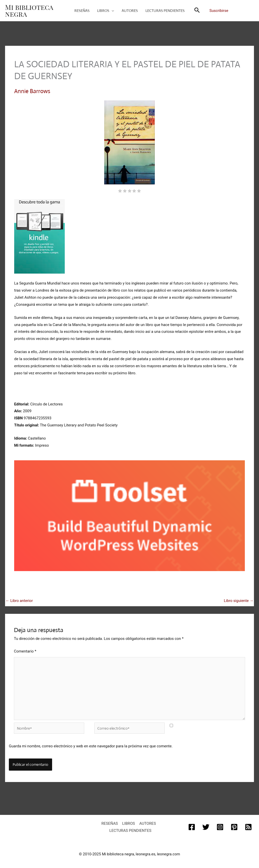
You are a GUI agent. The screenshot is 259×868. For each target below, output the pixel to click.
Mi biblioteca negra (29, 10)
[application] (112, 11)
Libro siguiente (239, 600)
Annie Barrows (32, 91)
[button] (197, 11)
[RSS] (248, 826)
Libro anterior (19, 600)
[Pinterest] (234, 826)
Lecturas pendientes (131, 829)
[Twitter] (206, 826)
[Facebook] (192, 826)
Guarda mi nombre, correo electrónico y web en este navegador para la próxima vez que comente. (91, 745)
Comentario (25, 651)
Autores (147, 822)
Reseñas (110, 822)
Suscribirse (219, 11)
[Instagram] (220, 826)
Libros (128, 822)
